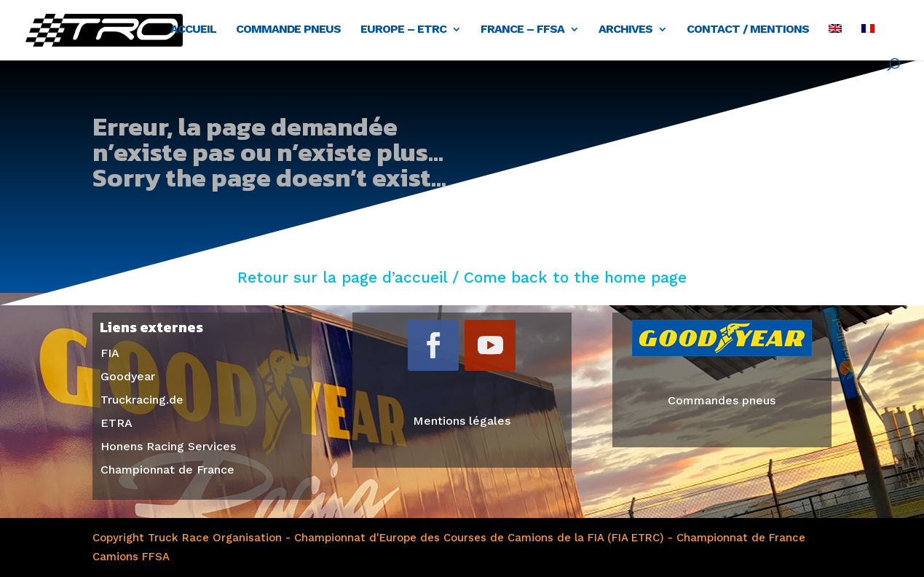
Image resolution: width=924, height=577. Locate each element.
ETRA (117, 423)
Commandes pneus (722, 400)
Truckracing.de (142, 400)
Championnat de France (167, 470)
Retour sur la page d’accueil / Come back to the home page (462, 277)
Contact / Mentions (748, 30)
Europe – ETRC (403, 30)
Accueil (193, 30)
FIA (110, 353)
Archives (625, 30)
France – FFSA (522, 30)
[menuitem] (835, 41)
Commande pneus (288, 30)
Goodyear (128, 376)
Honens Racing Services (168, 446)
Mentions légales (462, 421)
